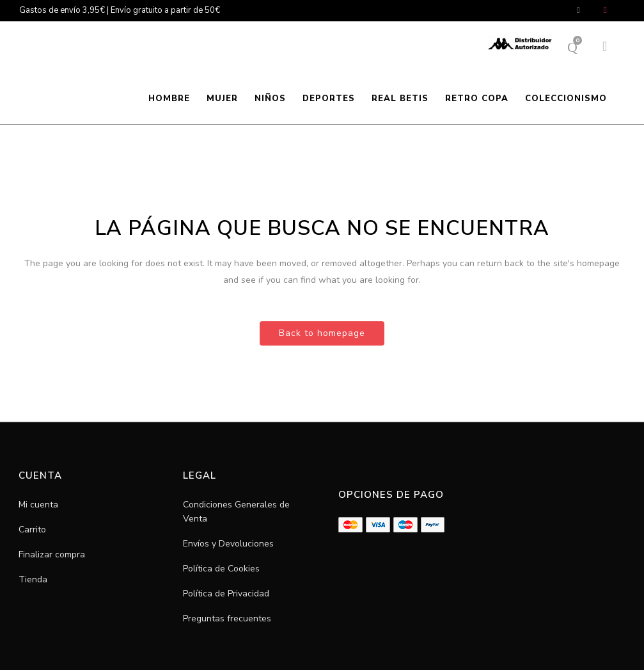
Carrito (32, 530)
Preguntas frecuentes (227, 618)
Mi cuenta (38, 505)
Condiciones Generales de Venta (236, 512)
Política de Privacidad (226, 594)
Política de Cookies (221, 569)
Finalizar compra (52, 554)
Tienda (33, 579)
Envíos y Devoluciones (228, 544)
